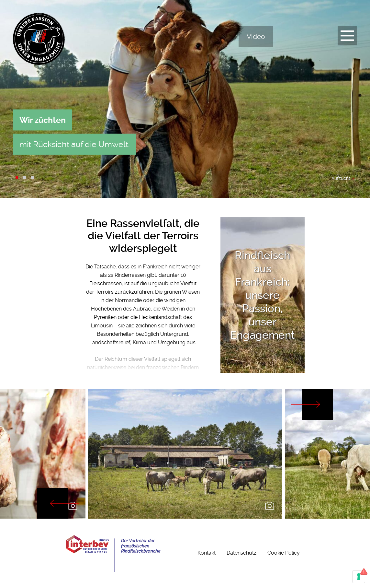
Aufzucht (343, 178)
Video (256, 36)
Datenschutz (241, 553)
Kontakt (207, 553)
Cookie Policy (284, 553)
